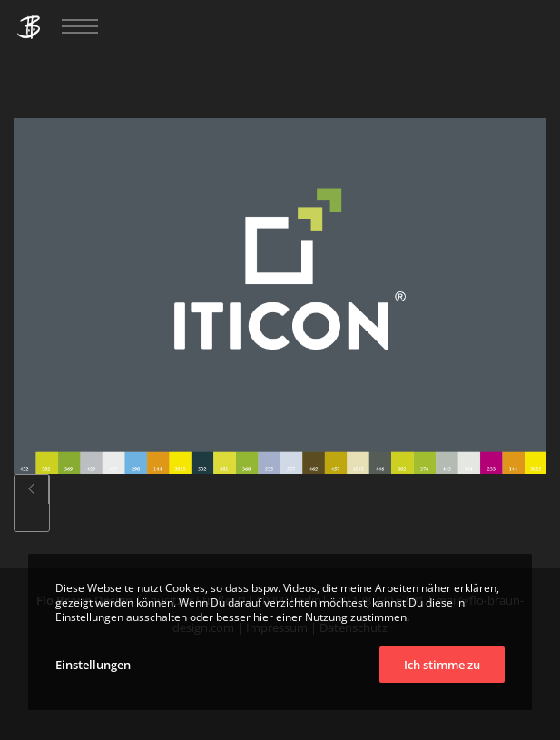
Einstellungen (93, 665)
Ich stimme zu (442, 665)
